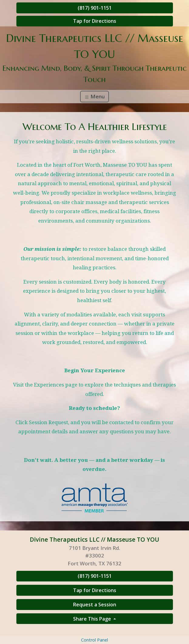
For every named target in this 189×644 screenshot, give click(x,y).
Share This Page (93, 619)
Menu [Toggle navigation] (94, 96)
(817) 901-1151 (95, 8)
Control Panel (94, 640)
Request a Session (95, 605)
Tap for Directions (95, 21)
